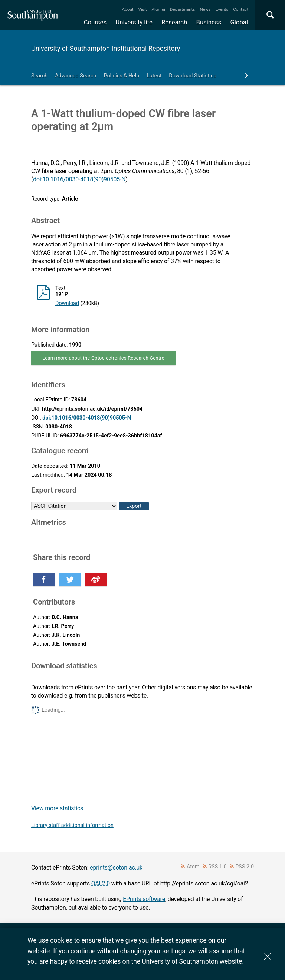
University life (134, 22)
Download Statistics (193, 76)
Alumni (158, 9)
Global (239, 22)
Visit (143, 9)
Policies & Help (121, 76)
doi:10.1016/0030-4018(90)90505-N (79, 179)
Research (174, 22)
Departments (183, 9)
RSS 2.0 (245, 867)
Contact (241, 9)
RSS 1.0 (217, 867)
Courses (95, 22)
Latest (154, 76)
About (128, 9)
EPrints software (144, 899)
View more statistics (57, 808)
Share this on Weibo (96, 580)
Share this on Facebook (44, 580)
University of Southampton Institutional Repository (106, 48)
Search (39, 76)
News (205, 9)
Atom (193, 867)
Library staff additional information (72, 825)
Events (222, 9)
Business (209, 22)
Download (67, 303)
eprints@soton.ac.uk (116, 868)
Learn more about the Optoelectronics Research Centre (103, 358)
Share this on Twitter (70, 580)
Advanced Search (76, 76)
